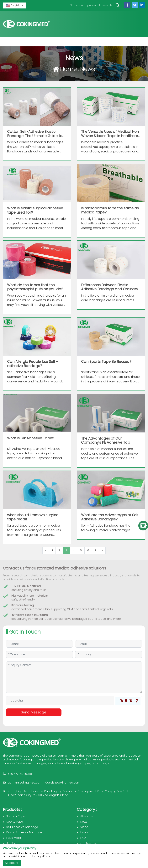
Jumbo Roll (14, 843)
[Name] (39, 644)
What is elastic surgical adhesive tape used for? (35, 210)
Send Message (34, 712)
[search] (118, 5)
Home (69, 69)
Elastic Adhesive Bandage (24, 832)
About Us (87, 816)
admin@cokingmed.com (25, 783)
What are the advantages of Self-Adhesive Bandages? (111, 517)
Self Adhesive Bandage (22, 827)
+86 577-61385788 (20, 774)
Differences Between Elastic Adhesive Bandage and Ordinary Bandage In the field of (110, 289)
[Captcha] (60, 701)
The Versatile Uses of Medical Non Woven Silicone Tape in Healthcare (111, 136)
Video (84, 827)
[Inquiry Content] (74, 677)
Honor (85, 832)
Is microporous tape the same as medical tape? (110, 210)
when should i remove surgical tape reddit (33, 517)
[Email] (109, 644)
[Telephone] (39, 654)
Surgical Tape (16, 816)
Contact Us (88, 843)
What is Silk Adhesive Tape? (31, 438)
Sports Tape (15, 822)
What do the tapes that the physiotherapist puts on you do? (35, 287)
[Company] (109, 654)
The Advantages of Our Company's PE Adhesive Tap (106, 440)
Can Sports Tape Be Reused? (106, 362)
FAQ (83, 838)
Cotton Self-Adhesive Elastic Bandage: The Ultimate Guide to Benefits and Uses (35, 136)
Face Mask (14, 838)
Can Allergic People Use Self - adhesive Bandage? (33, 364)
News (88, 69)
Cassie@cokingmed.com (63, 783)
